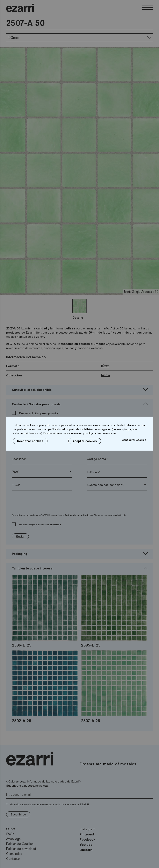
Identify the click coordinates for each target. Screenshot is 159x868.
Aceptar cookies (85, 441)
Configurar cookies (134, 440)
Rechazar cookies (30, 441)
